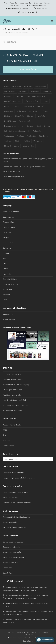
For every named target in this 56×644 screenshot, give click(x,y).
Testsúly (21, 136)
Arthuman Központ (30, 632)
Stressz (47, 126)
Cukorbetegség (10, 91)
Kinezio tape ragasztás (12, 552)
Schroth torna (8, 573)
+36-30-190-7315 (17, 6)
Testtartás (31, 136)
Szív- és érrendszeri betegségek (17, 131)
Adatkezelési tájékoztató (13, 425)
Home (5, 32)
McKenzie (8, 116)
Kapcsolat (7, 440)
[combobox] (28, 459)
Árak (5, 435)
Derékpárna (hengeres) (12, 374)
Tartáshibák (7, 289)
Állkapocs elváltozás (11, 212)
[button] (52, 20)
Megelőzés (20, 116)
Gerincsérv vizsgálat (11, 497)
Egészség (19, 96)
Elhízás (45, 101)
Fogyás (17, 106)
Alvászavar (16, 86)
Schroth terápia (9, 319)
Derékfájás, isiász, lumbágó (13, 473)
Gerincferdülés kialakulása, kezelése (17, 517)
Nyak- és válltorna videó (12, 410)
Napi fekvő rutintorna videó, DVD (16, 405)
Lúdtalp (6, 269)
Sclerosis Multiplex (10, 279)
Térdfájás (8, 141)
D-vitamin (23, 91)
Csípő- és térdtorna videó (13, 379)
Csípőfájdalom (41, 86)
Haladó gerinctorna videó (13, 390)
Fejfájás (7, 106)
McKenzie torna (9, 314)
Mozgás (30, 116)
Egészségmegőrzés (32, 101)
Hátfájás (45, 111)
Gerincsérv (41, 106)
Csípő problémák (9, 227)
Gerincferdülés (28, 106)
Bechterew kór (9, 217)
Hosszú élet (34, 111)
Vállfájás (27, 141)
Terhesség (37, 131)
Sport (39, 126)
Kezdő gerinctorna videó (12, 395)
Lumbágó (6, 263)
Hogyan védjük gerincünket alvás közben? (19, 478)
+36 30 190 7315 (13, 172)
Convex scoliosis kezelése (13, 542)
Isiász (5, 258)
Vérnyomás (38, 141)
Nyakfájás (41, 116)
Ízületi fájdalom (28, 146)
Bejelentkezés (8, 446)
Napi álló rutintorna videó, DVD (15, 400)
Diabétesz (8, 96)
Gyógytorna (21, 111)
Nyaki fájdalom (10, 121)
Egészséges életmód (12, 101)
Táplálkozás (44, 136)
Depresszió (35, 91)
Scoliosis (30, 126)
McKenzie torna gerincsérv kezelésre (17, 503)
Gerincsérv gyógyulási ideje (13, 557)
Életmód (7, 146)
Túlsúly (18, 141)
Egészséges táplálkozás (36, 96)
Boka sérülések (9, 222)
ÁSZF (5, 430)
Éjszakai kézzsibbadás (12, 547)
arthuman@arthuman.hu (38, 6)
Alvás (6, 86)
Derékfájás (47, 91)
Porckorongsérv (25, 121)
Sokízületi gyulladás (10, 284)
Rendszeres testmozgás (14, 126)
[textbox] (28, 459)
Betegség (28, 86)
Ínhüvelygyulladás (10, 522)
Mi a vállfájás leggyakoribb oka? (15, 527)
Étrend (17, 146)
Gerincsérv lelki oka (10, 562)
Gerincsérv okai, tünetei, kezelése (16, 492)
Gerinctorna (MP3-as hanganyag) (16, 384)
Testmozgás (9, 136)
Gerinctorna (9, 111)
